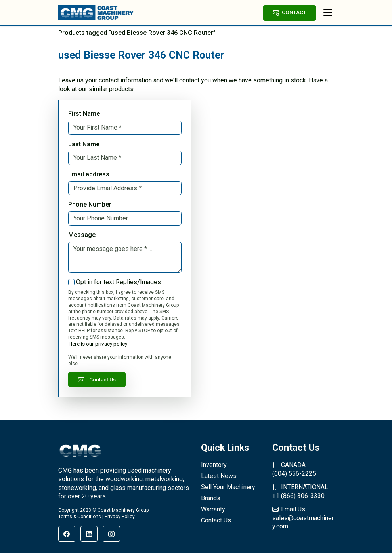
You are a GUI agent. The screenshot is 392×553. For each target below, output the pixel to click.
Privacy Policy (120, 517)
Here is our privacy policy (98, 344)
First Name (84, 114)
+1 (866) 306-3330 (303, 491)
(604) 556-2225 (303, 469)
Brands (211, 498)
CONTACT (289, 12)
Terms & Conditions (80, 517)
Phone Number (90, 204)
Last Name (84, 144)
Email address (89, 174)
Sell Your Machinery (228, 487)
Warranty (213, 509)
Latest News (219, 476)
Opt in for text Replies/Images (119, 282)
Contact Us (97, 380)
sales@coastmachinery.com (303, 518)
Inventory (214, 465)
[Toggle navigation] (328, 13)
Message (82, 235)
